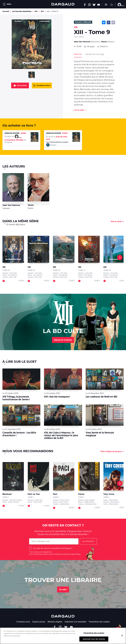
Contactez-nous (23, 622)
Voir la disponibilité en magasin (57, 144)
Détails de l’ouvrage (95, 54)
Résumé (78, 54)
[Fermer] (122, 637)
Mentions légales (55, 622)
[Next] (120, 258)
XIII (36, 11)
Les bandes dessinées (22, 11)
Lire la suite (79, 110)
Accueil (6, 11)
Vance (104, 42)
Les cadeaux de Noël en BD (102, 397)
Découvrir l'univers (63, 340)
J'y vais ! (63, 589)
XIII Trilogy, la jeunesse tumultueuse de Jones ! (16, 398)
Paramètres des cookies (99, 622)
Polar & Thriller (83, 22)
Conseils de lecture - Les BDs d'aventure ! (19, 434)
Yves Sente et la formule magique (100, 434)
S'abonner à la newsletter (75, 622)
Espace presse (39, 622)
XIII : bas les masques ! (57, 397)
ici (80, 554)
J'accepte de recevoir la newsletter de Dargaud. (52, 548)
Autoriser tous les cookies (94, 640)
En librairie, (57, 138)
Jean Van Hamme (82, 42)
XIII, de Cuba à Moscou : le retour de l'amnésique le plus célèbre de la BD (61, 435)
